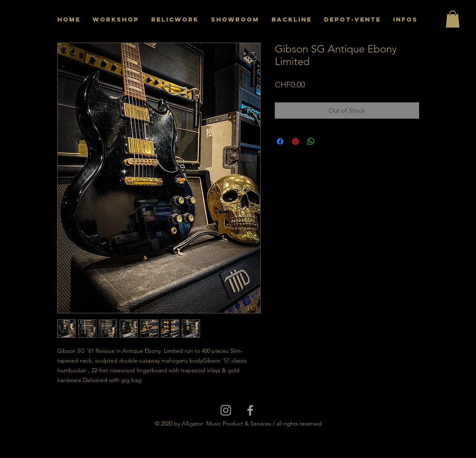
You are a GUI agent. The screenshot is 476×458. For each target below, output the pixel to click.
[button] (453, 19)
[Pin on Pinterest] (296, 141)
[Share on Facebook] (280, 141)
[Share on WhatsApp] (311, 141)
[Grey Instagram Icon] (226, 410)
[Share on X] (326, 141)
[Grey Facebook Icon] (250, 410)
